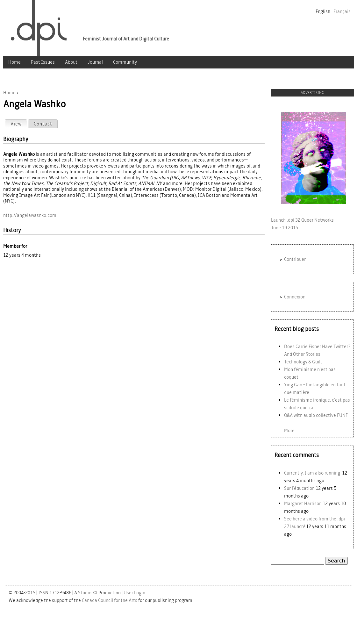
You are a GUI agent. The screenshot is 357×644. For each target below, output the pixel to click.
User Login (134, 593)
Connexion (295, 297)
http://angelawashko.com (30, 215)
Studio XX (88, 593)
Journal (95, 62)
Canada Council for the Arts (110, 600)
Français (342, 11)
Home (14, 62)
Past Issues (43, 62)
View (19, 123)
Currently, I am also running (313, 473)
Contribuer (295, 259)
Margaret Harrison (303, 503)
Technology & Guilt (303, 362)
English (323, 11)
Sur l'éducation (299, 488)
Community (125, 62)
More (289, 430)
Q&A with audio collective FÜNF (316, 415)
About (71, 62)
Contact (43, 124)
